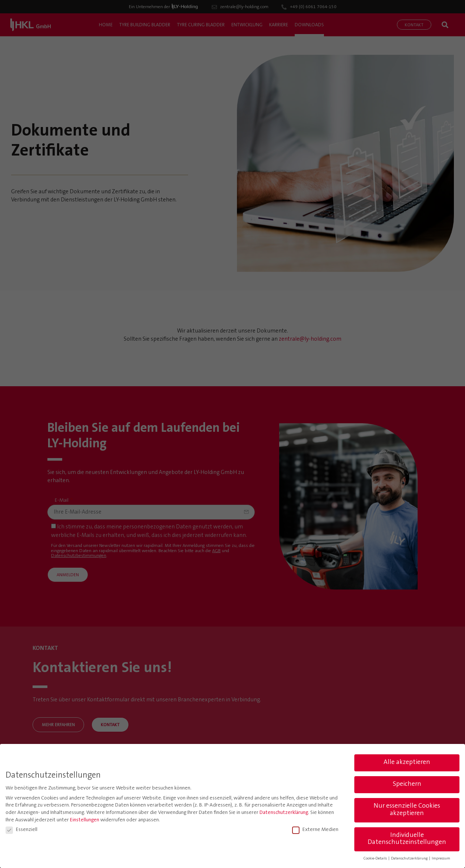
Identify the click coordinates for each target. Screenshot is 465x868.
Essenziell (21, 830)
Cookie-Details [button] (376, 859)
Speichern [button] (407, 784)
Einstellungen (85, 820)
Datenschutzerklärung (284, 813)
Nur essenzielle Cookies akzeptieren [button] (407, 810)
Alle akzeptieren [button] (407, 762)
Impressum (441, 859)
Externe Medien (315, 830)
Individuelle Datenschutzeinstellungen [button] (407, 839)
